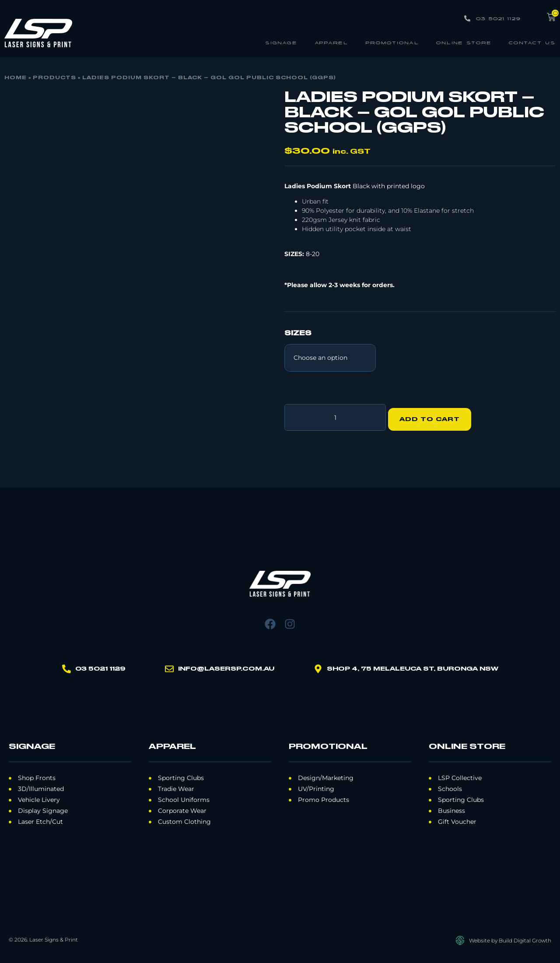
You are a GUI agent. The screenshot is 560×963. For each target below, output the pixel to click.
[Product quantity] (335, 415)
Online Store (464, 42)
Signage (281, 42)
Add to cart (434, 415)
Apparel (331, 42)
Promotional (392, 42)
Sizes (298, 334)
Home (16, 78)
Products (54, 78)
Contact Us (532, 42)
